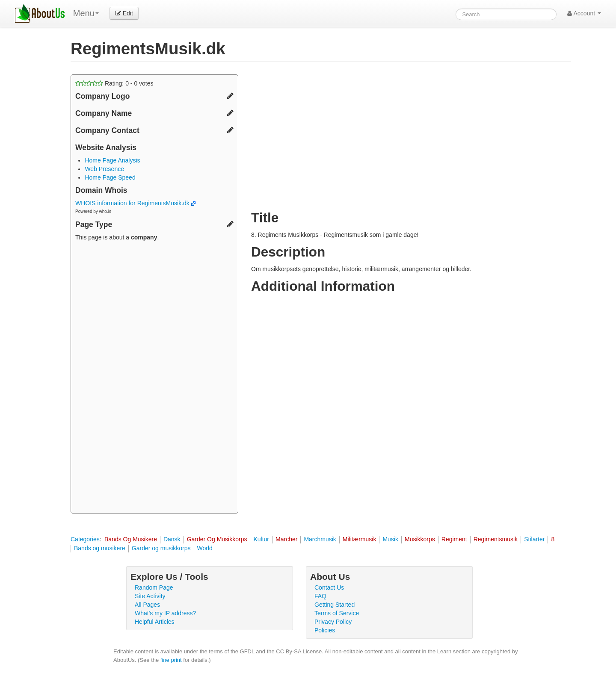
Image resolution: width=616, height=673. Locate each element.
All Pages (147, 605)
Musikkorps (420, 539)
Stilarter (534, 539)
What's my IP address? (165, 613)
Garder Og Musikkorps (217, 539)
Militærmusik (360, 539)
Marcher (286, 539)
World (205, 548)
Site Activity (150, 596)
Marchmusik (320, 539)
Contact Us (329, 587)
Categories (85, 539)
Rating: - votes (114, 83)
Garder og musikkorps (161, 548)
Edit (124, 13)
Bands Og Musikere (131, 539)
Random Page (154, 587)
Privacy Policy (333, 622)
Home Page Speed (110, 177)
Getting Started (335, 605)
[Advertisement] (154, 378)
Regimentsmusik (496, 539)
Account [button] (584, 13)
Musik (390, 539)
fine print (171, 660)
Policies (325, 630)
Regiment (454, 539)
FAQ (320, 596)
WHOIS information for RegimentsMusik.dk (135, 203)
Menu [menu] (86, 13)
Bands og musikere (100, 548)
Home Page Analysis (112, 160)
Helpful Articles (155, 622)
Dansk (172, 539)
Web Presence (104, 169)
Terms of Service (337, 613)
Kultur (261, 539)
